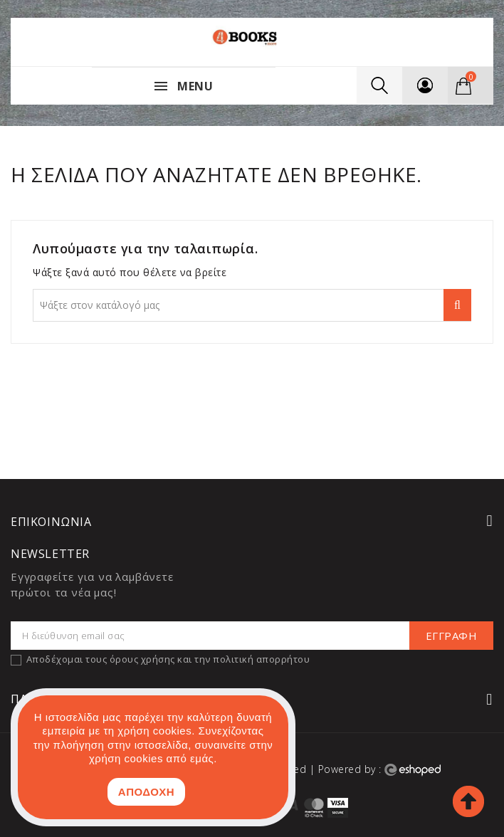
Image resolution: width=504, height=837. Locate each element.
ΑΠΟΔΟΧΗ (146, 792)
